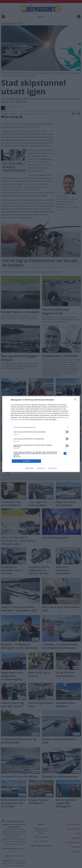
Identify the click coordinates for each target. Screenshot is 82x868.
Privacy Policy (52, 468)
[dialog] (41, 434)
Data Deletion (30, 468)
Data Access (41, 468)
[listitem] (41, 427)
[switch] (66, 432)
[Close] (76, 400)
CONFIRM (26, 461)
